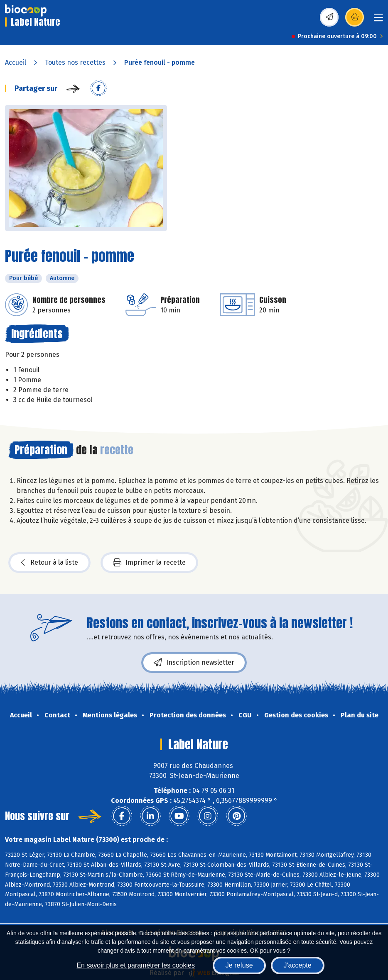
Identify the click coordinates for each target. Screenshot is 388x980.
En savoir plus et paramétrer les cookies (136, 965)
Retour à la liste (49, 563)
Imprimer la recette (149, 563)
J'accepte (298, 965)
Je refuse (239, 965)
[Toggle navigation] (378, 20)
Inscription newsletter (194, 663)
